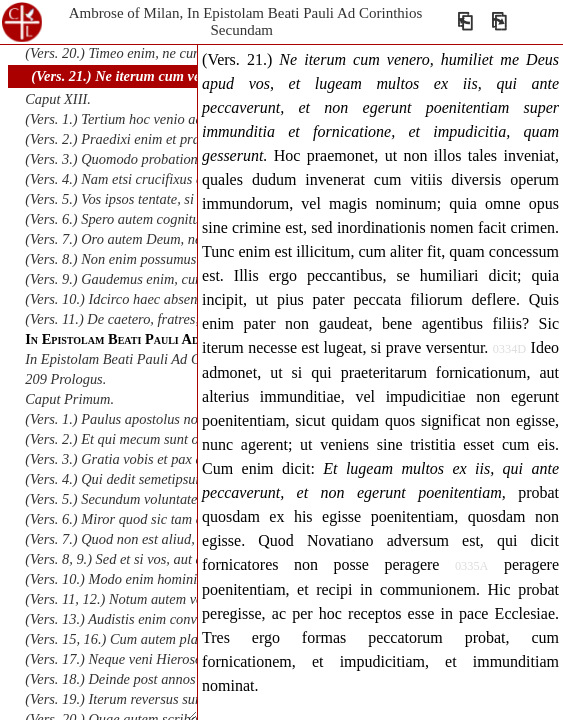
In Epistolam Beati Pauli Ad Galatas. (132, 359)
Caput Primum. (69, 399)
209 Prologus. (65, 379)
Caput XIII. (58, 99)
